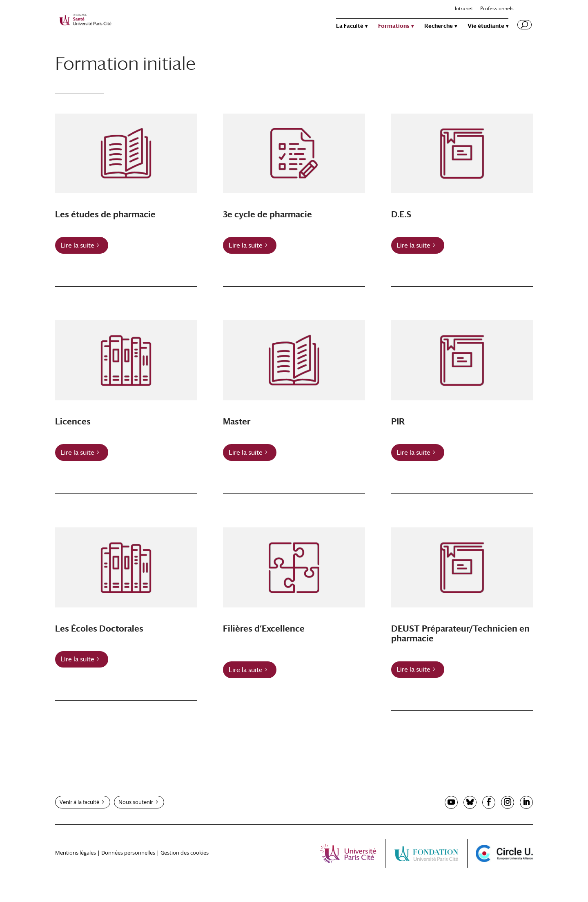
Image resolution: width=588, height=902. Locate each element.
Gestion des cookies (185, 853)
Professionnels (497, 9)
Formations (394, 26)
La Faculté (350, 26)
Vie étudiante (486, 26)
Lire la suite (77, 245)
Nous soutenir (136, 802)
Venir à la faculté (79, 802)
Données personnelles (128, 853)
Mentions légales (76, 853)
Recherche (439, 26)
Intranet (464, 9)
